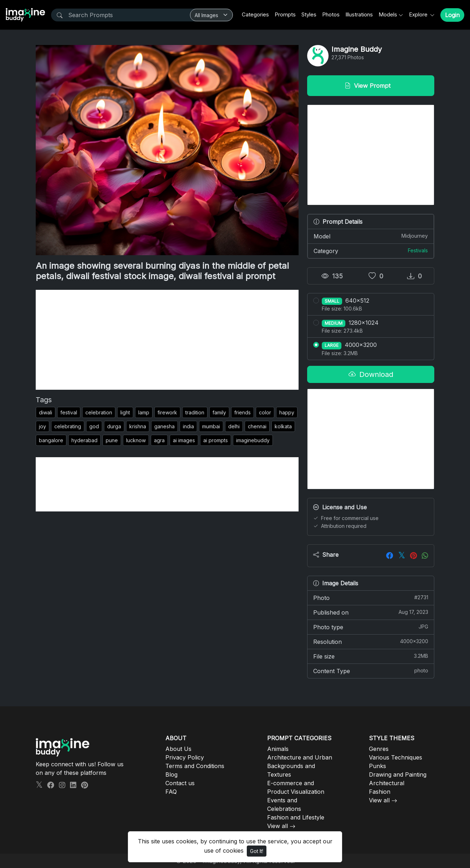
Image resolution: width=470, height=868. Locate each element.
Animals (278, 749)
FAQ (171, 792)
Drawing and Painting (398, 774)
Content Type (371, 671)
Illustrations (359, 14)
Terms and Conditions (195, 766)
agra (159, 440)
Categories (255, 14)
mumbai (211, 426)
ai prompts (216, 440)
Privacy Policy (185, 757)
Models (388, 14)
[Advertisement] (167, 340)
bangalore (51, 440)
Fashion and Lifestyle (296, 817)
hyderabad (84, 440)
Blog (171, 774)
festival (69, 412)
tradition (195, 412)
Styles (309, 14)
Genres (379, 749)
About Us (178, 749)
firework (167, 412)
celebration (99, 412)
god (94, 426)
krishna (138, 426)
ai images (184, 440)
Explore (419, 14)
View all (277, 826)
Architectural (387, 783)
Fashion (380, 792)
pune (112, 440)
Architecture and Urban (300, 757)
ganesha (164, 426)
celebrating (68, 426)
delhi (234, 426)
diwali (46, 412)
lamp (144, 412)
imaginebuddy (253, 440)
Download (371, 374)
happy (287, 412)
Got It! (257, 851)
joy (42, 426)
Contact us (180, 783)
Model (371, 236)
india (188, 426)
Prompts (285, 14)
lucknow (136, 440)
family (219, 412)
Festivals (418, 250)
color (265, 412)
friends (242, 412)
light (125, 412)
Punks (377, 766)
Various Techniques (396, 757)
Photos (331, 14)
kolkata (283, 426)
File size (371, 656)
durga (114, 426)
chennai (257, 426)
